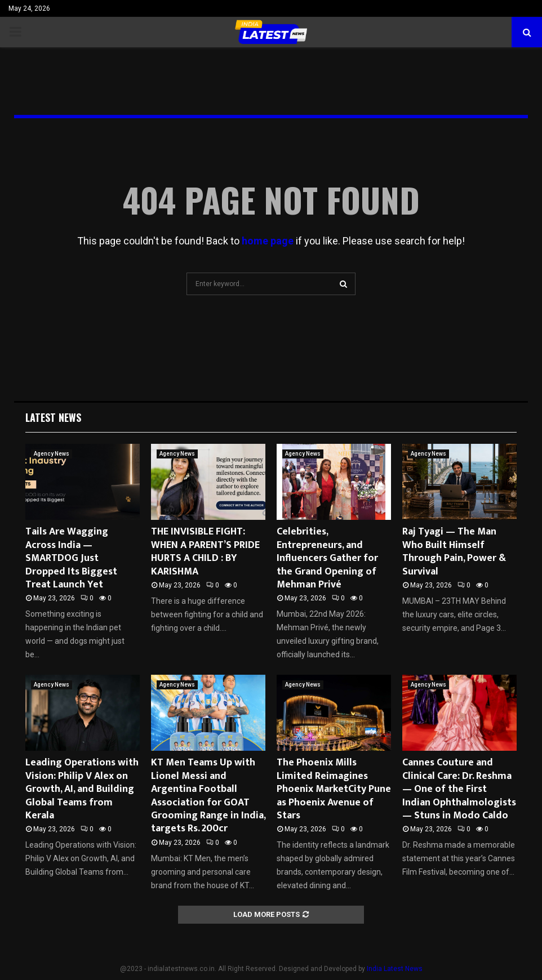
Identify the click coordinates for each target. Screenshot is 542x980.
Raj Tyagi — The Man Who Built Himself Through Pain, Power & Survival (454, 551)
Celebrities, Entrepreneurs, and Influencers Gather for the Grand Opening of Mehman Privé (327, 558)
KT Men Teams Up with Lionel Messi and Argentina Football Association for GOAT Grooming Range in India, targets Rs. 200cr (208, 796)
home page (268, 241)
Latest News (53, 417)
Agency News (52, 454)
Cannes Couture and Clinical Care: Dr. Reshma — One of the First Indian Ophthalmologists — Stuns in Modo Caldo (459, 789)
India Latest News (395, 969)
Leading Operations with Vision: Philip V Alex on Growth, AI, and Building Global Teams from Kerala (82, 789)
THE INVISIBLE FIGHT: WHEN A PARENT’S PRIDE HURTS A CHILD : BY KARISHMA (205, 551)
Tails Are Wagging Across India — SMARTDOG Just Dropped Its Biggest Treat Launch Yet (71, 558)
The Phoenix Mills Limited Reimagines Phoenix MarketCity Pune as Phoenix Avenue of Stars (334, 789)
